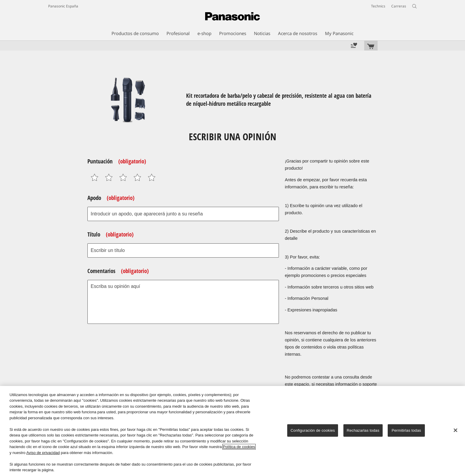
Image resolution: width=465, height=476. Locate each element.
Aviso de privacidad (43, 453)
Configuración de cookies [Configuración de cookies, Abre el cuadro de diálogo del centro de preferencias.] (313, 430)
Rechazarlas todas (363, 430)
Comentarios (118, 271)
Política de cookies (239, 447)
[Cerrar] (455, 430)
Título (110, 234)
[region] (232, 431)
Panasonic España (63, 6)
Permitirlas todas (406, 430)
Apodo (111, 198)
